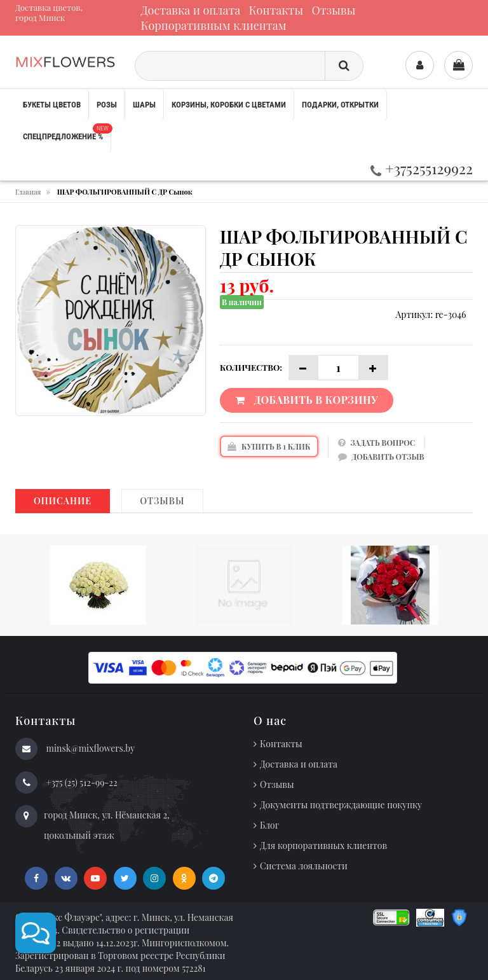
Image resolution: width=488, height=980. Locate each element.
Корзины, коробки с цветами (229, 105)
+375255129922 (422, 168)
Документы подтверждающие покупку (341, 805)
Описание (63, 501)
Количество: (251, 367)
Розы (107, 105)
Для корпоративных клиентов (323, 845)
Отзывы (334, 10)
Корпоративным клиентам (214, 25)
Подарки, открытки (340, 105)
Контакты (276, 10)
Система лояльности (304, 866)
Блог (269, 825)
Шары (144, 105)
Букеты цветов (52, 105)
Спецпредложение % (67, 132)
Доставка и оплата (191, 10)
